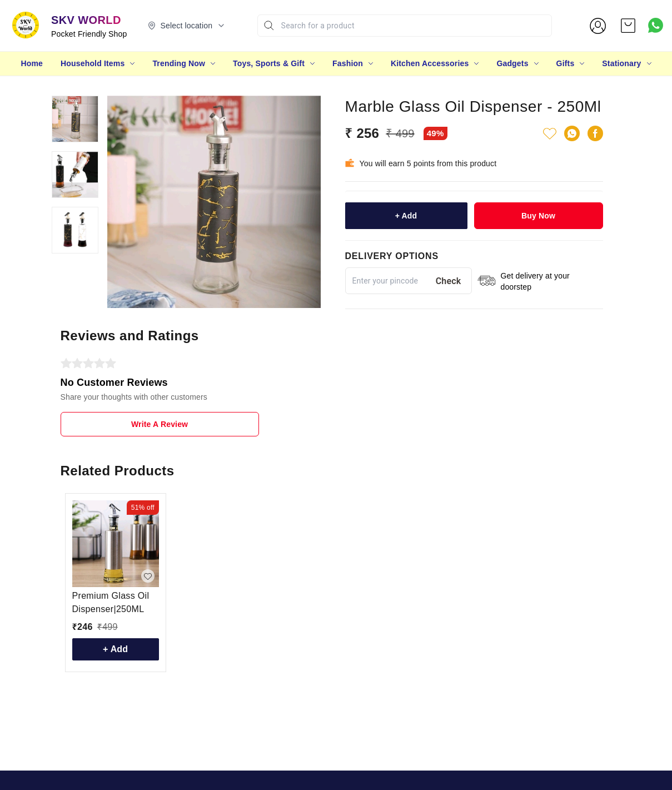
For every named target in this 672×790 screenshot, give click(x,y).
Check (449, 281)
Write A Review (160, 424)
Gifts (566, 63)
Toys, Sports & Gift (269, 63)
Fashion (348, 63)
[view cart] (628, 26)
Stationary (621, 63)
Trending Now (179, 63)
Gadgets (512, 63)
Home (32, 63)
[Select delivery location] (187, 26)
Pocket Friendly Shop (89, 34)
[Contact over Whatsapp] (656, 25)
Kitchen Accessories (430, 63)
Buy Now (538, 216)
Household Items (93, 63)
